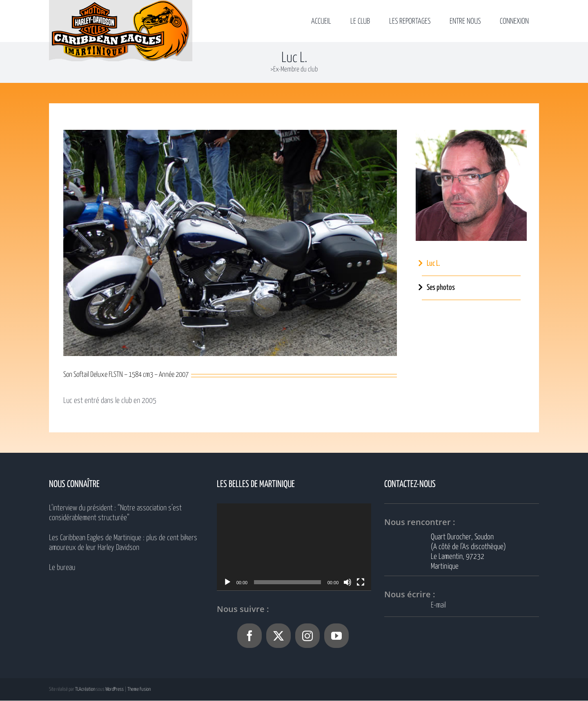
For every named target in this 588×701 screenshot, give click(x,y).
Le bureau (62, 568)
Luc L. (433, 264)
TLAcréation (85, 689)
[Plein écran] (361, 582)
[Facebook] (249, 636)
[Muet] (347, 582)
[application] (294, 547)
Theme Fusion (139, 689)
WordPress (115, 689)
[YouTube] (336, 636)
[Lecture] (227, 582)
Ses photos (441, 288)
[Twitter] (278, 636)
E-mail (438, 605)
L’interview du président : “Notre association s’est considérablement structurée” (115, 513)
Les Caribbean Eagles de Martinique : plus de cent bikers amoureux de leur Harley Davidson (123, 543)
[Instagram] (307, 636)
